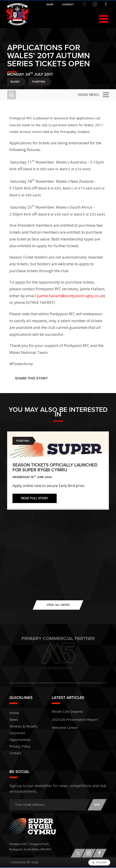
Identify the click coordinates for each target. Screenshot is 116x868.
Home (14, 713)
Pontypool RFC (17, 14)
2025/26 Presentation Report (75, 719)
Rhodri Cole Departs (67, 711)
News (14, 719)
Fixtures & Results (24, 726)
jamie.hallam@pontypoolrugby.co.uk (71, 296)
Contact (15, 753)
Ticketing (39, 82)
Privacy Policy (20, 746)
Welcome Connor (65, 727)
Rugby (15, 82)
